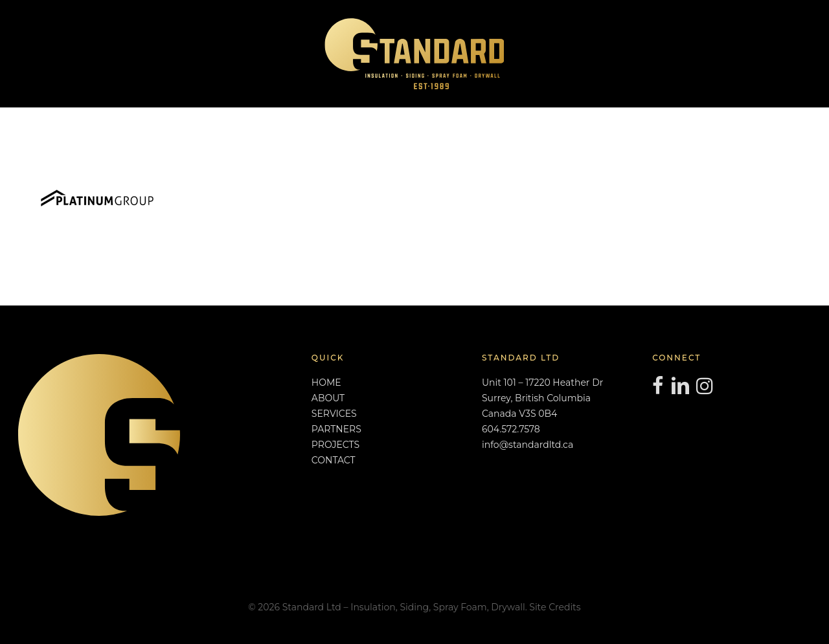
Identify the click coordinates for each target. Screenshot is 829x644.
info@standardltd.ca (528, 445)
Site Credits (555, 607)
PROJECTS (335, 445)
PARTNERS (336, 429)
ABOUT (328, 398)
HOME (326, 383)
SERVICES (334, 414)
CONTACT (334, 460)
